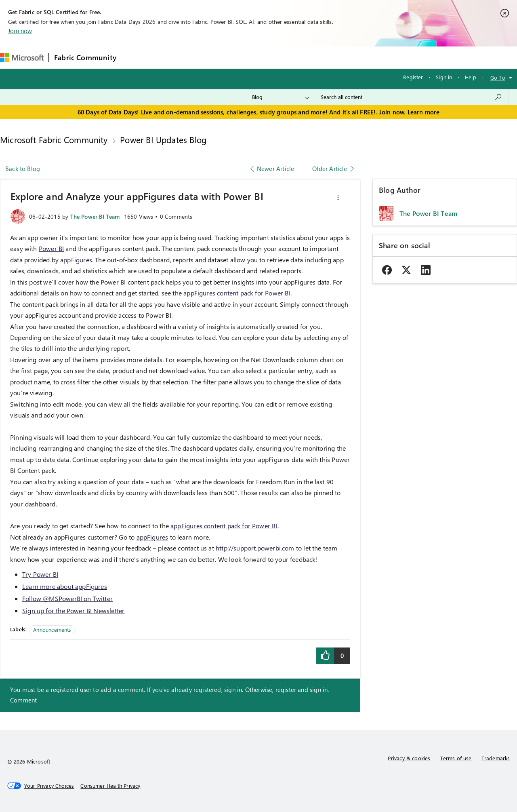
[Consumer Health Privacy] (110, 786)
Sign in (444, 77)
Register (413, 77)
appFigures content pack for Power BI (237, 293)
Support (341, 57)
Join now (20, 31)
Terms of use (456, 758)
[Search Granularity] (281, 97)
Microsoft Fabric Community (54, 139)
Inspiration (170, 57)
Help (471, 77)
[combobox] (411, 97)
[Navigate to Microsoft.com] (22, 58)
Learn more (424, 112)
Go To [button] (498, 77)
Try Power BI (40, 574)
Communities (239, 57)
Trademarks (496, 758)
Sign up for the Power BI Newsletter (73, 611)
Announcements (52, 630)
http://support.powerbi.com (255, 548)
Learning (307, 57)
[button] (338, 198)
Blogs (275, 57)
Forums (135, 57)
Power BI (51, 248)
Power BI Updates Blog (163, 139)
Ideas (203, 57)
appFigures (76, 260)
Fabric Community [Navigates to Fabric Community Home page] (85, 57)
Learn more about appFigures (65, 586)
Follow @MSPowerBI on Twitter (67, 598)
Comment (23, 700)
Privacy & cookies (409, 758)
